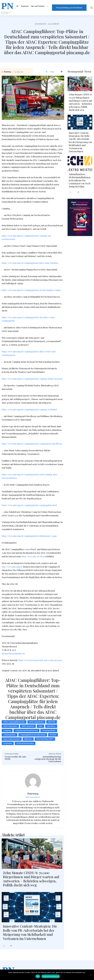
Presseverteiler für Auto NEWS (15, 758)
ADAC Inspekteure (36, 722)
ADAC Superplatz (10, 726)
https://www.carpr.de (33, 797)
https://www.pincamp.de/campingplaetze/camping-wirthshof (29, 409)
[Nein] (91, 975)
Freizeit (53, 735)
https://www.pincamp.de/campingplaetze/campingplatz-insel (29, 505)
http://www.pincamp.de (12, 567)
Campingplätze (10, 735)
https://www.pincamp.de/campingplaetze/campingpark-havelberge (32, 444)
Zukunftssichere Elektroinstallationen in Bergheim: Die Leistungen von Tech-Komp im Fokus (80, 180)
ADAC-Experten (28, 726)
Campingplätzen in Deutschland (33, 735)
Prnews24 (7, 72)
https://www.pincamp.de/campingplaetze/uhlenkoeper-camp (29, 536)
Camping (7, 730)
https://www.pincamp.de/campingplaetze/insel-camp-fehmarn (30, 263)
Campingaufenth (49, 730)
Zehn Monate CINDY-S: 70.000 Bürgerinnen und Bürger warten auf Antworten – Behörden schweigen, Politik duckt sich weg (31, 879)
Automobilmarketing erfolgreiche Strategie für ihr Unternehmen (48, 759)
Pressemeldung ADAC (45, 739)
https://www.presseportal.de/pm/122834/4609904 (40, 660)
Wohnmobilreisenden (25, 743)
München (28, 739)
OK (38, 976)
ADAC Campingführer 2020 (14, 722)
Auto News (51, 726)
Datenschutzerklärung (51, 976)
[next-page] (11, 946)
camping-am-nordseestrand (26, 730)
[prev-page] (4, 946)
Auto (41, 726)
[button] (91, 8)
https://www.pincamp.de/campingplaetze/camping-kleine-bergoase (32, 379)
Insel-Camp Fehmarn (12, 739)
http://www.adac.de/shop (33, 556)
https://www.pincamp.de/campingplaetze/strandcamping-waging (31, 290)
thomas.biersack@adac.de (13, 653)
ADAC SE (52, 722)
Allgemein (54, 24)
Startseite (40, 24)
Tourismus (8, 743)
